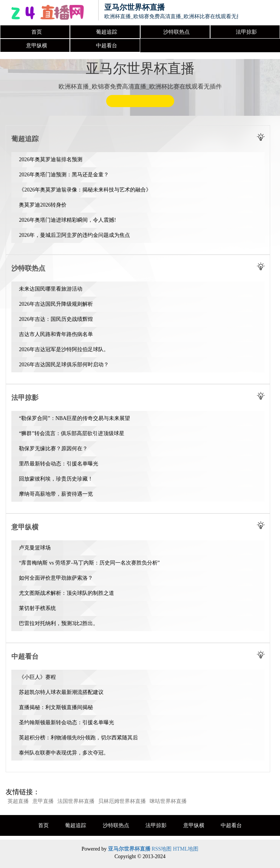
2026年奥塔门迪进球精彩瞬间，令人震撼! (67, 220)
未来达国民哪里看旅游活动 (51, 289)
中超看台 (107, 46)
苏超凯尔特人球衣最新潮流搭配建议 (61, 692)
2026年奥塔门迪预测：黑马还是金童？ (64, 175)
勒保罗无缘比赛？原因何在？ (53, 449)
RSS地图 (162, 849)
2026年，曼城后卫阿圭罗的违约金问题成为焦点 (74, 235)
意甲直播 (43, 801)
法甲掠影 (246, 32)
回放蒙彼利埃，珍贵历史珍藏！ (56, 479)
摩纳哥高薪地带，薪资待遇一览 (56, 494)
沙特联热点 (176, 32)
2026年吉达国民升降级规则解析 (56, 304)
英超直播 (18, 801)
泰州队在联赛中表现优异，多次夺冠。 (64, 753)
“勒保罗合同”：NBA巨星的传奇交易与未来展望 (74, 418)
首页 (37, 32)
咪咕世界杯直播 (168, 801)
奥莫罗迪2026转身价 (43, 205)
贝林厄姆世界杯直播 (122, 801)
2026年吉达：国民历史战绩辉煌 (56, 319)
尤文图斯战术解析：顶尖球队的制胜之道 (67, 593)
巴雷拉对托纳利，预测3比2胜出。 (59, 623)
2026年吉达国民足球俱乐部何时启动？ (64, 365)
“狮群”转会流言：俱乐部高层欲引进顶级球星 (71, 433)
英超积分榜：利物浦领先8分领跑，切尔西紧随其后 (78, 738)
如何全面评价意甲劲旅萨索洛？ (56, 578)
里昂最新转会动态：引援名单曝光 (59, 464)
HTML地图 (186, 849)
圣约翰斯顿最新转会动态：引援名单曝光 (67, 723)
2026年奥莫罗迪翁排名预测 (51, 159)
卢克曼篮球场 (35, 548)
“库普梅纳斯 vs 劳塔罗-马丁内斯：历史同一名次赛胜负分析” (89, 563)
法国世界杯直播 (76, 801)
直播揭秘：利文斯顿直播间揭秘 (56, 707)
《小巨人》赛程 (37, 677)
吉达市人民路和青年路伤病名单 (56, 334)
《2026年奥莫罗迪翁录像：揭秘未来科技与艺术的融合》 (85, 190)
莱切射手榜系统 (37, 608)
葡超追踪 (107, 32)
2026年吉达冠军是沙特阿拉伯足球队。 (64, 349)
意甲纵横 (37, 46)
